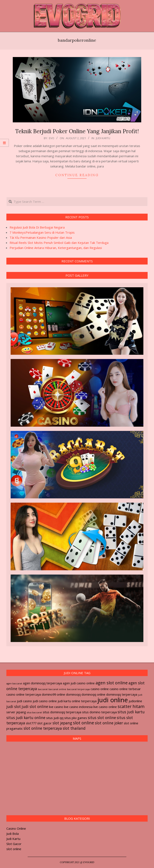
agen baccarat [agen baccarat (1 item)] (14, 684)
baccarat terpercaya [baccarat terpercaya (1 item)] (78, 689)
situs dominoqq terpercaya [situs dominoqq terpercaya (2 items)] (62, 712)
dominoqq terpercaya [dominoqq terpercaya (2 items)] (122, 694)
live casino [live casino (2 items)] (56, 707)
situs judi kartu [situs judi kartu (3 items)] (131, 712)
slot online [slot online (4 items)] (83, 723)
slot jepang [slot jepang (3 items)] (62, 723)
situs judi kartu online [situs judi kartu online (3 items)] (26, 718)
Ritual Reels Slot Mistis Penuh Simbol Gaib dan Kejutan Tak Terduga (59, 243)
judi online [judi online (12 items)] (113, 700)
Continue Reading (77, 175)
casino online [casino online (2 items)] (100, 689)
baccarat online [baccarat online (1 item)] (57, 689)
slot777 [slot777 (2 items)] (31, 723)
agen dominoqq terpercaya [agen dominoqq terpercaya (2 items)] (42, 683)
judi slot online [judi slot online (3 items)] (35, 706)
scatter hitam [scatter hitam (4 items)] (131, 706)
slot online (14, 849)
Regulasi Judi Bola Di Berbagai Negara (37, 227)
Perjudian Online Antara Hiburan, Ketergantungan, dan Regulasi (56, 248)
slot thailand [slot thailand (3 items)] (74, 728)
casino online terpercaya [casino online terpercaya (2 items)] (24, 694)
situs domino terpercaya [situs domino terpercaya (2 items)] (99, 712)
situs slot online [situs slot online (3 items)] (102, 718)
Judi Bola (13, 834)
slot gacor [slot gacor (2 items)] (44, 723)
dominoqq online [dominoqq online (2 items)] (93, 694)
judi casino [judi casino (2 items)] (24, 701)
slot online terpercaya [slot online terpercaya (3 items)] (43, 728)
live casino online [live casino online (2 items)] (105, 707)
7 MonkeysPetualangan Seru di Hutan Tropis (42, 232)
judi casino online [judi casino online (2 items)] (45, 701)
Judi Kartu (103, 138)
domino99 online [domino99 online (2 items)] (53, 694)
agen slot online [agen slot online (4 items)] (112, 683)
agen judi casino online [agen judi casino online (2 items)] (79, 683)
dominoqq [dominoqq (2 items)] (73, 694)
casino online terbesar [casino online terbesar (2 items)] (125, 689)
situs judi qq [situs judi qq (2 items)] (55, 718)
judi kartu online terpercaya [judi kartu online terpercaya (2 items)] (77, 701)
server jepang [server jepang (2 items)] (16, 712)
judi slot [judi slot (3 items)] (14, 706)
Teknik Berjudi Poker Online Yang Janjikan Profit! (77, 131)
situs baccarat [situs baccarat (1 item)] (34, 712)
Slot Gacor (14, 844)
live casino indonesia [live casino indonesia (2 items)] (78, 707)
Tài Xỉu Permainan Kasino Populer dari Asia (41, 237)
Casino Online (16, 828)
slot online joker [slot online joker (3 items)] (109, 723)
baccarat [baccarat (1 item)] (43, 689)
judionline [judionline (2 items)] (135, 701)
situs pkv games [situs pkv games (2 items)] (76, 718)
